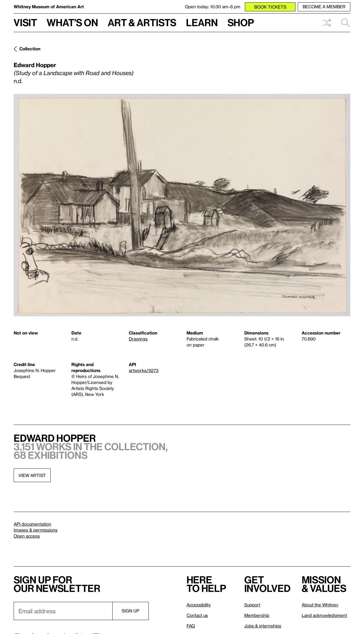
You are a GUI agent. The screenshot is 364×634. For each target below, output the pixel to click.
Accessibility (199, 605)
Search (346, 23)
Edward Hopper (35, 65)
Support (252, 605)
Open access (27, 536)
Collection (30, 49)
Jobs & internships (263, 626)
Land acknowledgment (324, 615)
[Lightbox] (182, 205)
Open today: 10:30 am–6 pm (213, 7)
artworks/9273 (144, 370)
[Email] (63, 611)
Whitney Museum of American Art (49, 7)
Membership (257, 615)
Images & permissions (36, 530)
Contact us (197, 615)
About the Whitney (320, 605)
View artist (32, 475)
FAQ (191, 626)
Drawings (138, 339)
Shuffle (327, 23)
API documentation (32, 524)
